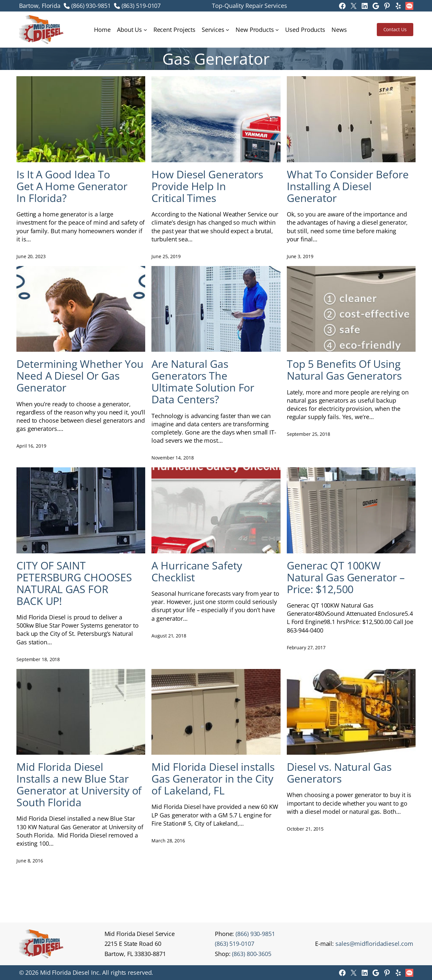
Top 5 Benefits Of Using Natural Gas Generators (344, 370)
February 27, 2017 (306, 647)
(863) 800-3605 (252, 954)
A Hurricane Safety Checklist (197, 571)
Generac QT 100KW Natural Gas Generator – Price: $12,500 (346, 577)
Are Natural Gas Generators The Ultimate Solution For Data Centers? (203, 382)
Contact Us (395, 29)
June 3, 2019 (300, 256)
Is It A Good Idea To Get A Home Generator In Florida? (72, 186)
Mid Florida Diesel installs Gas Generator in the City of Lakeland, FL (213, 779)
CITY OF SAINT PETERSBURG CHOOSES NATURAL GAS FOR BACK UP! (74, 583)
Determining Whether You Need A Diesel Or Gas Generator (80, 376)
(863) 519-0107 (141, 6)
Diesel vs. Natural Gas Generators (339, 773)
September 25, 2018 (308, 434)
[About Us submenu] (145, 30)
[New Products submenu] (277, 30)
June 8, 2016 (30, 861)
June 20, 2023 (31, 256)
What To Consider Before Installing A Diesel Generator (348, 186)
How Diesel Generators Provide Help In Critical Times (207, 186)
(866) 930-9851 (91, 6)
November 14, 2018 (172, 458)
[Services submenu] (227, 30)
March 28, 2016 (168, 841)
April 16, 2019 (31, 446)
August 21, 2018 (169, 636)
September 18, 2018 (38, 659)
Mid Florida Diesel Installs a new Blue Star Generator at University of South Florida (79, 785)
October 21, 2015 (305, 829)
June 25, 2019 (166, 256)
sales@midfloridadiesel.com (374, 944)
